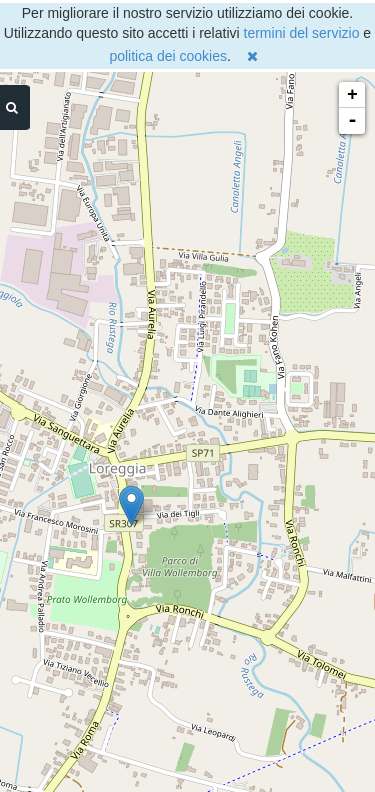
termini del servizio (302, 33)
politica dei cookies (168, 56)
